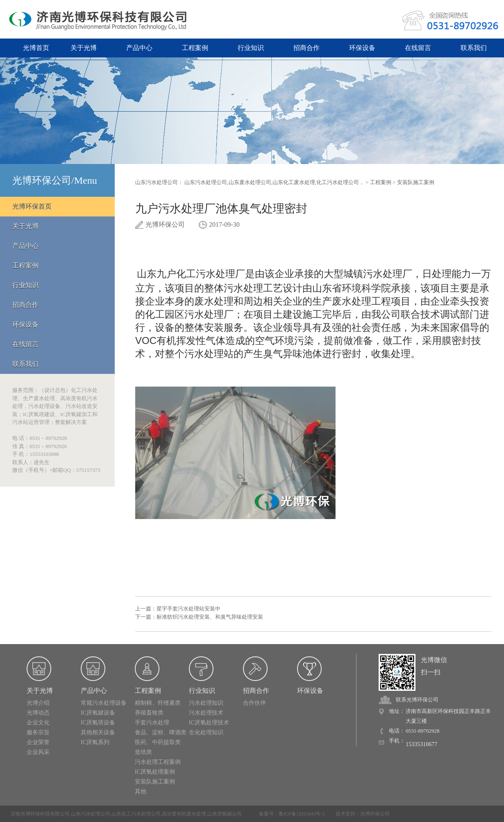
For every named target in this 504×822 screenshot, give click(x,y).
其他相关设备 (98, 732)
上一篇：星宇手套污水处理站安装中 (178, 609)
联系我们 (474, 48)
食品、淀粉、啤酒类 (161, 732)
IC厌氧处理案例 (155, 772)
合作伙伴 (254, 703)
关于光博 (84, 48)
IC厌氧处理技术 (209, 723)
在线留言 (418, 48)
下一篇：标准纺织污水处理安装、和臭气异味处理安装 (199, 617)
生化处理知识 (206, 732)
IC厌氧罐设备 (98, 713)
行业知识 (251, 48)
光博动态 (38, 713)
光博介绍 (38, 703)
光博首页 (36, 48)
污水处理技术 (206, 713)
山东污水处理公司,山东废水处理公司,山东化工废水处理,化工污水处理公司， (274, 182)
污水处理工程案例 (158, 762)
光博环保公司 (375, 814)
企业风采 (38, 752)
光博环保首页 (32, 206)
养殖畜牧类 (149, 713)
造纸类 (143, 752)
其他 (141, 791)
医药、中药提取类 (158, 742)
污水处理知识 (206, 703)
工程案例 (195, 48)
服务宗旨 (38, 732)
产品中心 (139, 48)
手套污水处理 (152, 723)
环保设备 (362, 48)
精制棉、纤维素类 (158, 703)
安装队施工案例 (416, 182)
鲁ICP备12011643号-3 (302, 814)
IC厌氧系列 (95, 742)
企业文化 (38, 723)
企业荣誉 (38, 742)
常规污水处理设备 (104, 703)
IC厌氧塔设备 (98, 723)
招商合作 (306, 48)
